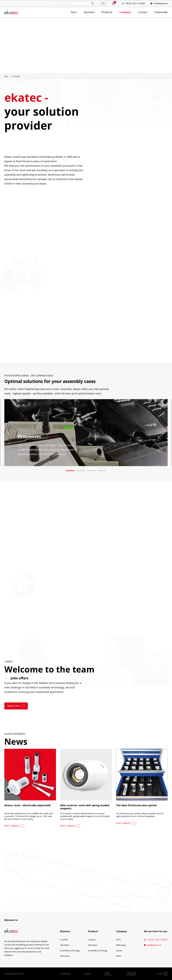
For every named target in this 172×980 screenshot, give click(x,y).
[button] (70, 471)
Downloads (161, 12)
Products (107, 12)
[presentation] (8, 431)
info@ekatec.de (161, 3)
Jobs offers (20, 678)
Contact (143, 12)
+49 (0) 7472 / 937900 (135, 3)
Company (125, 12)
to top (159, 974)
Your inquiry (12, 826)
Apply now (13, 706)
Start (74, 12)
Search (92, 4)
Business (89, 12)
